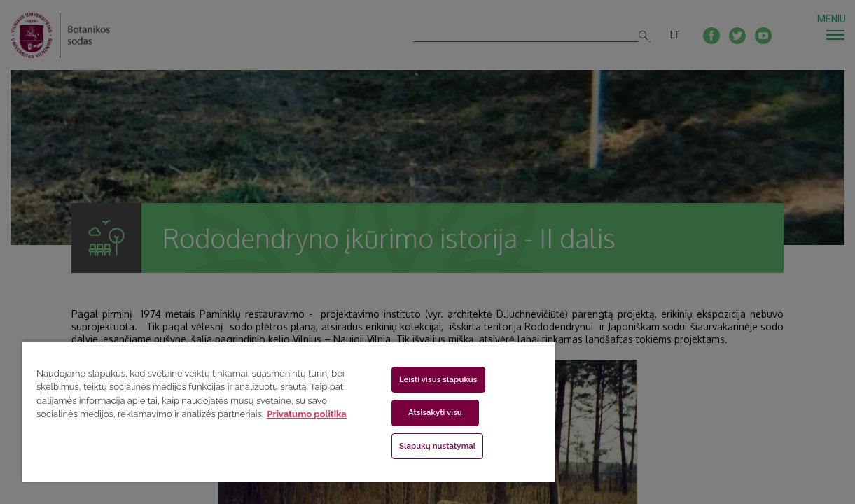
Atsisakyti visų (410, 412)
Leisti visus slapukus (413, 379)
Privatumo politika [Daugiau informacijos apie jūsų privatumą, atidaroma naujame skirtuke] (125, 428)
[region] (270, 411)
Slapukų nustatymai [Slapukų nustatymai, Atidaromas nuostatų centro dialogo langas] (412, 446)
